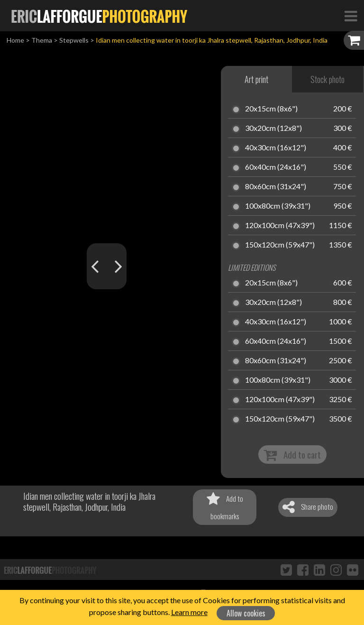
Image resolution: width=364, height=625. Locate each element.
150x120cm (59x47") (280, 245)
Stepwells (74, 40)
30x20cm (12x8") (273, 129)
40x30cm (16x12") (276, 148)
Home (15, 40)
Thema (42, 40)
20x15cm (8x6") (271, 109)
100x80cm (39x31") (278, 206)
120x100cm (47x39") (280, 226)
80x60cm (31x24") (276, 187)
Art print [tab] (256, 79)
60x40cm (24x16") (276, 167)
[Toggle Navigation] (351, 16)
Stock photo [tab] (328, 79)
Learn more (189, 612)
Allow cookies (246, 613)
